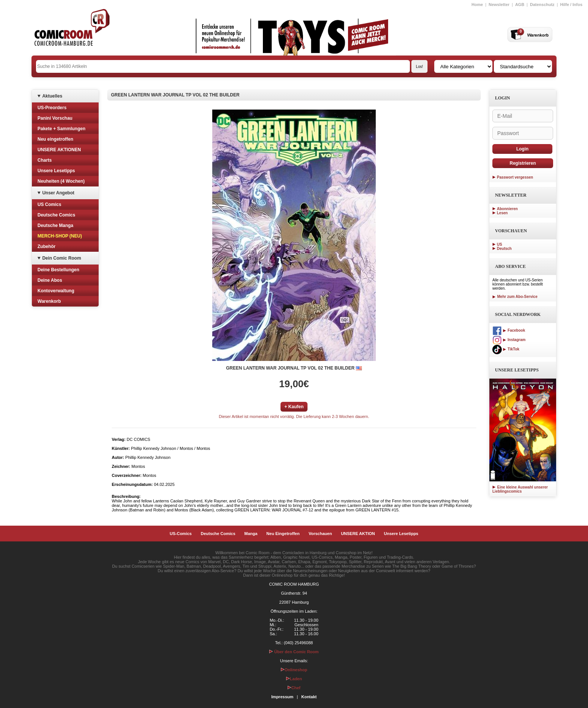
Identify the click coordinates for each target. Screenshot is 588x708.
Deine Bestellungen (58, 270)
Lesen (502, 213)
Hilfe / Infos (571, 5)
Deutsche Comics (56, 215)
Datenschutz (542, 5)
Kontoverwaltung (56, 291)
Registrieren (523, 163)
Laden (294, 679)
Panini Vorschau (55, 118)
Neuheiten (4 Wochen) (61, 181)
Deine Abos (50, 280)
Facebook (509, 330)
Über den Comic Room (294, 652)
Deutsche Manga (55, 225)
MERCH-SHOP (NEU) (60, 236)
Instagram (509, 340)
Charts (45, 160)
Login (523, 149)
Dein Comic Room (62, 258)
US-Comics (181, 534)
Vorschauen (320, 534)
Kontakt (309, 697)
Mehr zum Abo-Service (515, 297)
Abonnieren (507, 209)
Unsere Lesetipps (56, 171)
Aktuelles (52, 96)
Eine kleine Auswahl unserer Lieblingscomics (520, 489)
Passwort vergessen (515, 177)
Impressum (283, 697)
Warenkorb (49, 301)
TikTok (506, 349)
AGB (520, 5)
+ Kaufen (294, 407)
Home (477, 5)
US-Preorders (52, 108)
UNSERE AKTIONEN (59, 150)
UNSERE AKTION (358, 534)
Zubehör (46, 247)
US (499, 244)
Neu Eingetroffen (283, 534)
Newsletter (499, 5)
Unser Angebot (58, 193)
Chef (294, 688)
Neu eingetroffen (55, 139)
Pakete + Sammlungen (61, 129)
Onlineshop (294, 670)
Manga (251, 534)
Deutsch (504, 249)
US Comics (49, 204)
